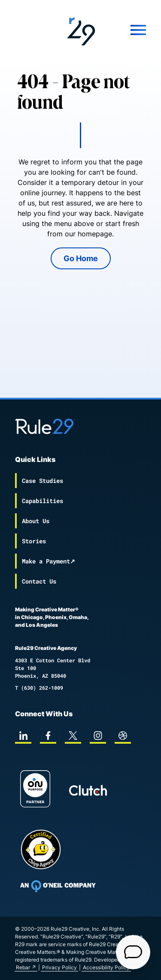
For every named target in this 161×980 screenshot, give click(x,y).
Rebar (23, 967)
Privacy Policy (59, 967)
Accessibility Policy (106, 967)
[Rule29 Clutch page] (88, 790)
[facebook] (48, 736)
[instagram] (98, 736)
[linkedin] (23, 736)
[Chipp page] (41, 849)
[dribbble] (123, 736)
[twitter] (73, 736)
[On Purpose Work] (35, 790)
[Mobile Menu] (130, 30)
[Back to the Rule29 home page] (81, 30)
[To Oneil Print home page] (58, 886)
